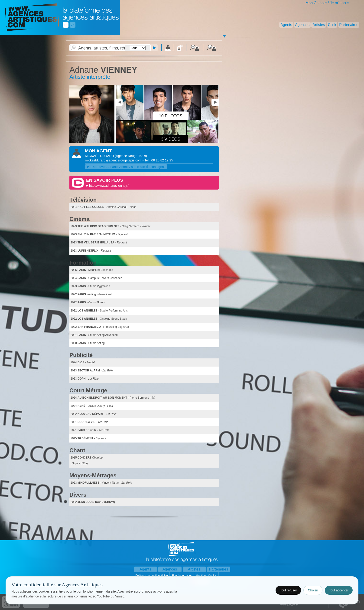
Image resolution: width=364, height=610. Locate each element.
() (131, 156)
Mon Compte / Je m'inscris (327, 3)
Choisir (313, 590)
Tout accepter (339, 590)
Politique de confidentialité (152, 576)
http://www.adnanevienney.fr (109, 186)
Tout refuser (288, 590)
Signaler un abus (182, 576)
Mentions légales (206, 576)
